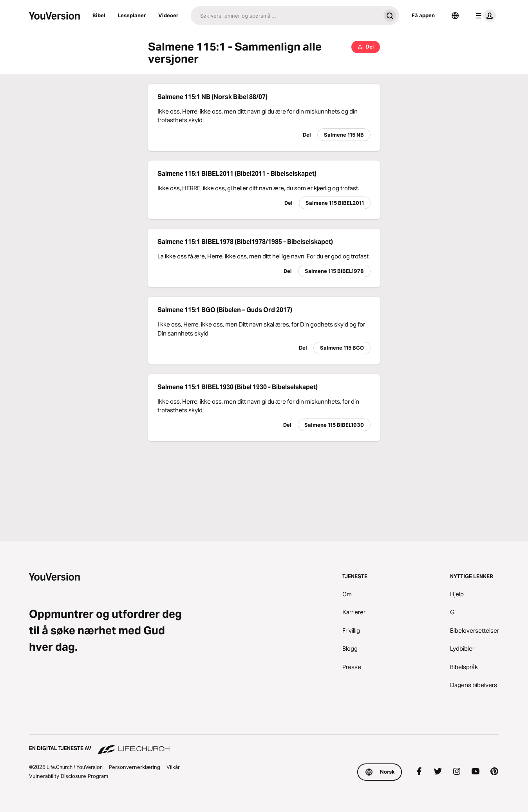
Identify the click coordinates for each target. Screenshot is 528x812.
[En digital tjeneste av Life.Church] (264, 745)
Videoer (168, 15)
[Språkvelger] (455, 16)
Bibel (99, 15)
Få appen (423, 15)
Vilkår (173, 767)
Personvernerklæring (135, 767)
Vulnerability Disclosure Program (69, 776)
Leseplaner (132, 15)
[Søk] (286, 16)
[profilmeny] (484, 16)
